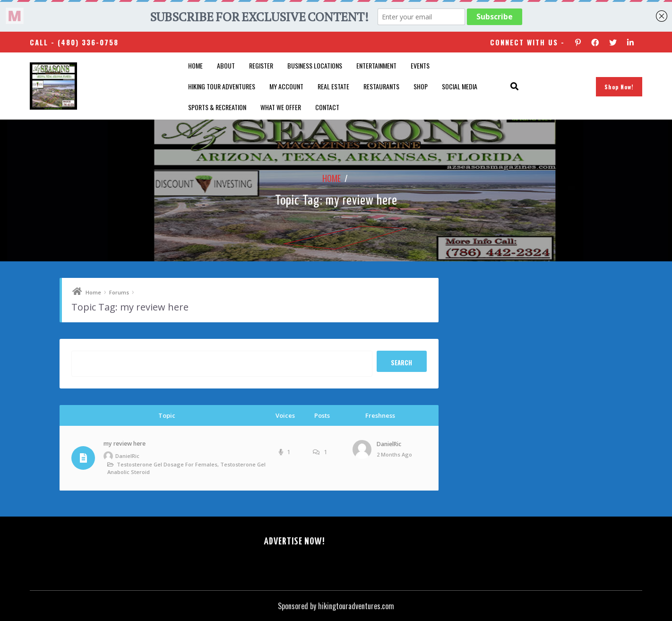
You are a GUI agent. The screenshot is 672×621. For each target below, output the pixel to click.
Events (420, 65)
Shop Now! (619, 87)
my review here (125, 444)
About (226, 65)
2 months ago (394, 454)
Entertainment (376, 65)
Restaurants (381, 86)
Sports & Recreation (217, 107)
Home (195, 65)
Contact (327, 107)
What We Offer (281, 107)
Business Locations (315, 65)
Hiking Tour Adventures (222, 86)
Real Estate (333, 86)
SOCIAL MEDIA (460, 86)
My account (286, 86)
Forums (119, 292)
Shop (421, 86)
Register (261, 65)
